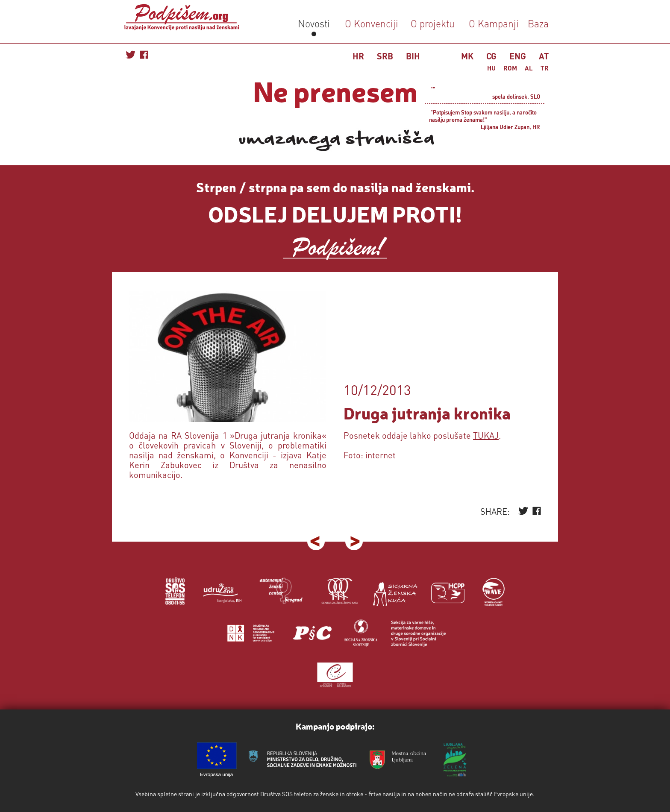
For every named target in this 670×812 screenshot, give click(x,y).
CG (491, 56)
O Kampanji (494, 23)
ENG (518, 56)
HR (358, 56)
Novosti (314, 23)
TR (545, 68)
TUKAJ (486, 435)
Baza (537, 23)
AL (529, 68)
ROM (510, 68)
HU (491, 68)
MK (467, 56)
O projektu (433, 23)
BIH (413, 56)
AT (544, 56)
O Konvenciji (372, 23)
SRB (385, 56)
